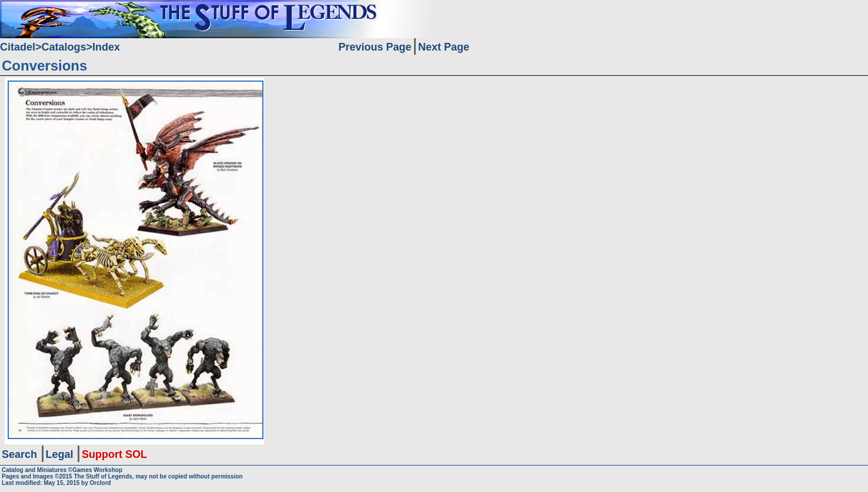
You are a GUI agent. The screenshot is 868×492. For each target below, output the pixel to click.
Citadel (18, 47)
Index (106, 47)
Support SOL (114, 454)
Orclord (101, 483)
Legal (60, 454)
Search (19, 454)
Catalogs (64, 47)
